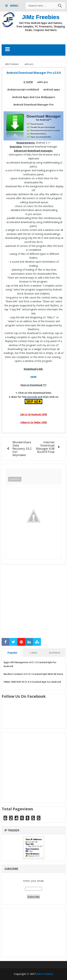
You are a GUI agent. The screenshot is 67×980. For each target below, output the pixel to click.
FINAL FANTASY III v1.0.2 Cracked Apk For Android (32, 682)
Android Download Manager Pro (33, 105)
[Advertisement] (34, 38)
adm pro (43, 82)
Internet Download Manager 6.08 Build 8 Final (45, 447)
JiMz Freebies (41, 17)
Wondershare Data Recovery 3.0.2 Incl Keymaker (22, 449)
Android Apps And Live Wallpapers (34, 97)
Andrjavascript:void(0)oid (23, 90)
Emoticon (15, 479)
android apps (52, 90)
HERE (33, 377)
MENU (14, 5)
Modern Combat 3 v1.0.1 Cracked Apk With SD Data (33, 674)
